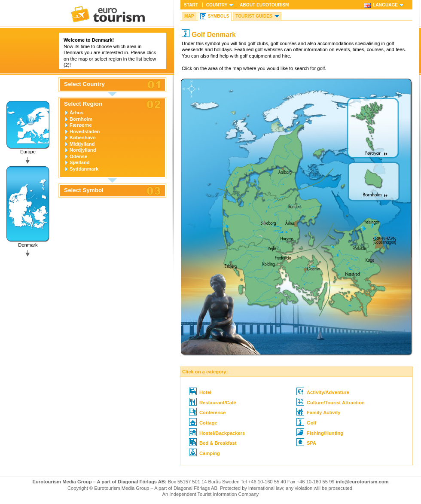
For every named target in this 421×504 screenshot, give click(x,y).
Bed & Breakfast (213, 443)
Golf (306, 423)
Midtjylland (82, 144)
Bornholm (81, 119)
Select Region (83, 104)
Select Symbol (84, 190)
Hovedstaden (85, 131)
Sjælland (80, 162)
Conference (207, 412)
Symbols (218, 16)
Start (191, 5)
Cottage (203, 423)
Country (217, 5)
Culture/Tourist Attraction (331, 403)
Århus (76, 113)
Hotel (200, 392)
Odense (78, 156)
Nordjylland (83, 150)
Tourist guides (254, 16)
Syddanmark (84, 169)
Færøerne (81, 125)
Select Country (84, 84)
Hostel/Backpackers (217, 433)
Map (189, 16)
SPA (306, 443)
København (83, 137)
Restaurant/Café (213, 403)
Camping (204, 453)
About (264, 5)
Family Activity (319, 412)
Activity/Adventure (323, 392)
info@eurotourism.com (362, 482)
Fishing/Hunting (320, 433)
